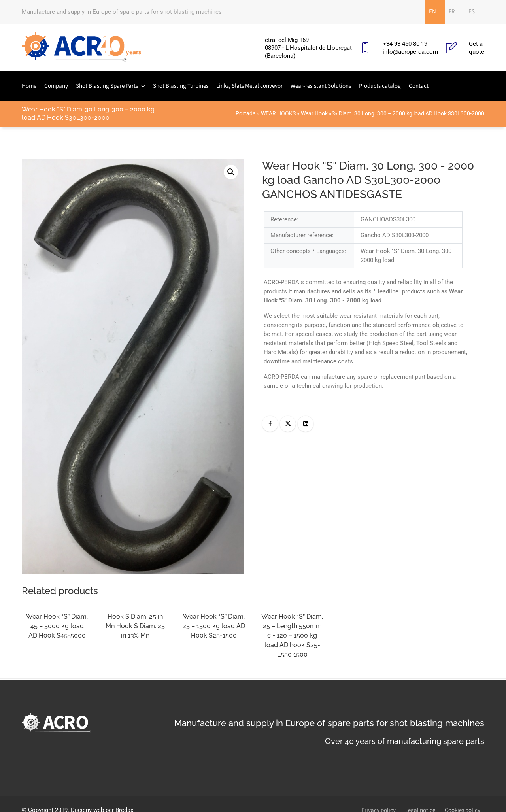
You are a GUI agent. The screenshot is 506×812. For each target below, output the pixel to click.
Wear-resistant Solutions (321, 86)
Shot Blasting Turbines (181, 86)
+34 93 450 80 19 (405, 44)
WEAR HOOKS (278, 113)
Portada (246, 113)
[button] (231, 172)
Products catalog (380, 86)
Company (56, 86)
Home (29, 86)
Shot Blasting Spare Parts (107, 86)
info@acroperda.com (410, 52)
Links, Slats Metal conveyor (249, 86)
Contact (419, 86)
